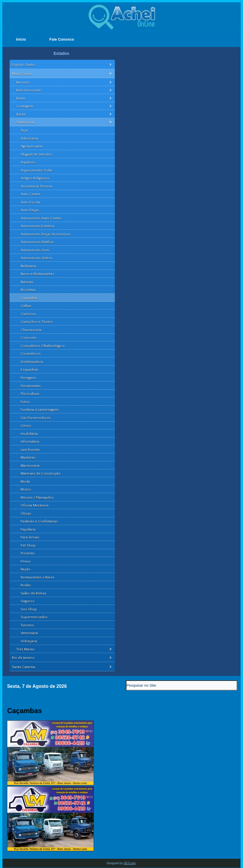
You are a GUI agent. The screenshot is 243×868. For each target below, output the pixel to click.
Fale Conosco (62, 39)
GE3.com (130, 863)
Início (21, 39)
